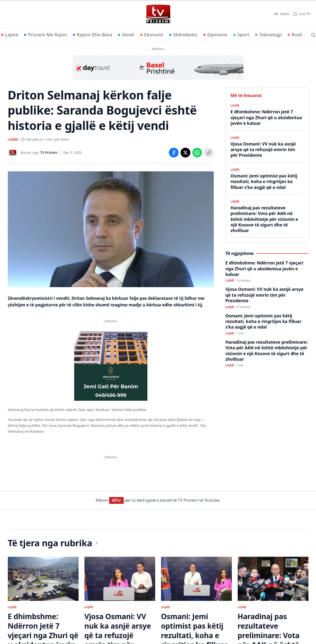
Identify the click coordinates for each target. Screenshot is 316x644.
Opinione (216, 35)
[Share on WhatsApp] (197, 153)
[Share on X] (185, 153)
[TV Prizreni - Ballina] (158, 14)
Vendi (126, 35)
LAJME (13, 139)
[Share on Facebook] (174, 153)
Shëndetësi (183, 35)
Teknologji (269, 35)
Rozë (295, 35)
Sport (241, 35)
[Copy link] (209, 153)
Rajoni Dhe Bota (93, 35)
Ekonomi (152, 35)
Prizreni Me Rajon (46, 35)
